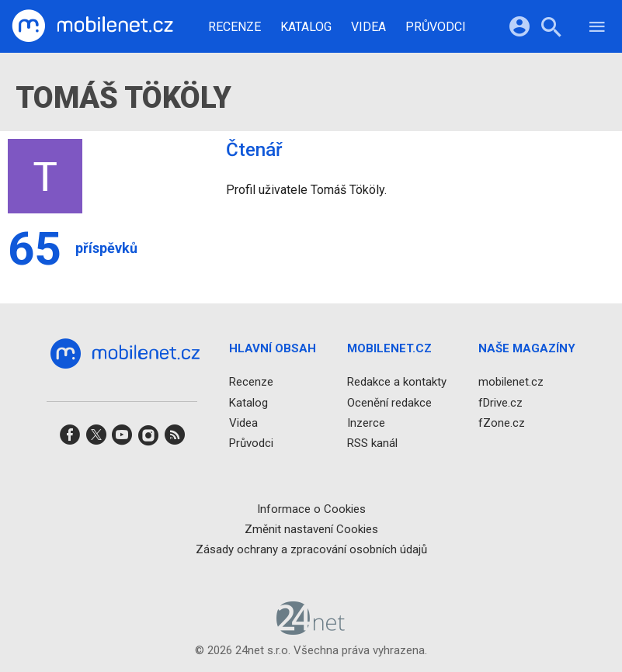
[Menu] (597, 29)
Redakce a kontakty (397, 383)
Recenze (235, 27)
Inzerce (366, 423)
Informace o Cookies (311, 509)
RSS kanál (372, 443)
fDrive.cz (500, 403)
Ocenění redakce (389, 403)
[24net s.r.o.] (311, 630)
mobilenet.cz (511, 383)
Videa (368, 27)
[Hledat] (551, 29)
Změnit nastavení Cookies (311, 529)
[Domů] (92, 26)
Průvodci (436, 27)
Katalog (306, 27)
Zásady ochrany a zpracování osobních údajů (311, 549)
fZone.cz (502, 423)
